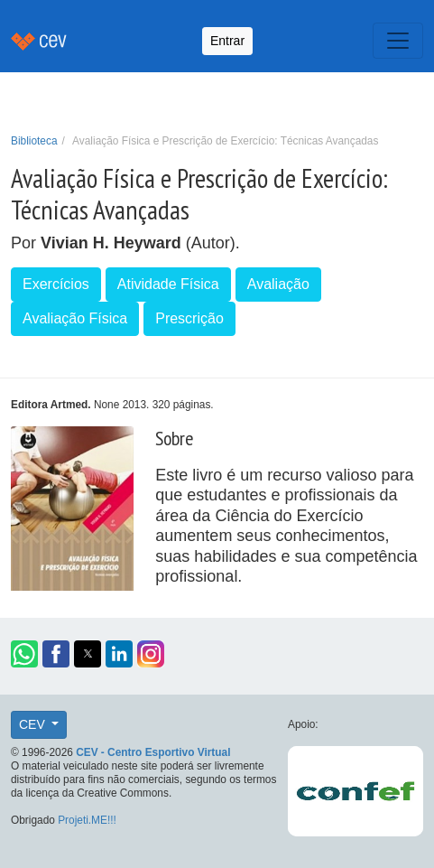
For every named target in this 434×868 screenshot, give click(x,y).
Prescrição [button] (189, 318)
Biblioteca (34, 141)
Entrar (227, 41)
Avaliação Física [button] (75, 318)
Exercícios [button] (56, 284)
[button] (24, 654)
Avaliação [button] (278, 284)
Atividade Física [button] (168, 284)
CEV (34, 724)
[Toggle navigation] (398, 41)
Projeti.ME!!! (87, 820)
